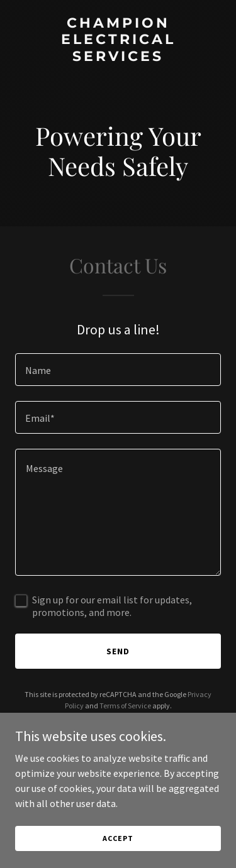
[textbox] (118, 370)
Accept (118, 838)
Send (118, 651)
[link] (118, 57)
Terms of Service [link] (125, 706)
